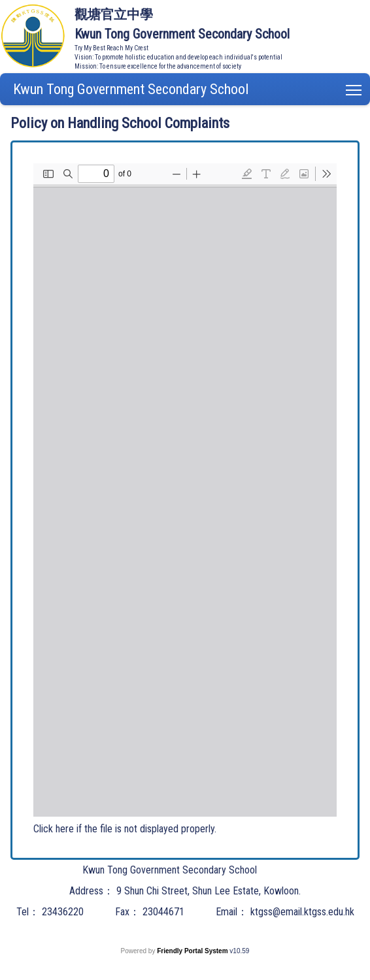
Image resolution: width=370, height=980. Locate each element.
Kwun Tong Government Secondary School (131, 89)
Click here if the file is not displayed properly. (125, 829)
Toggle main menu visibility (355, 87)
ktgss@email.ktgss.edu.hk (302, 912)
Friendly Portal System (193, 951)
